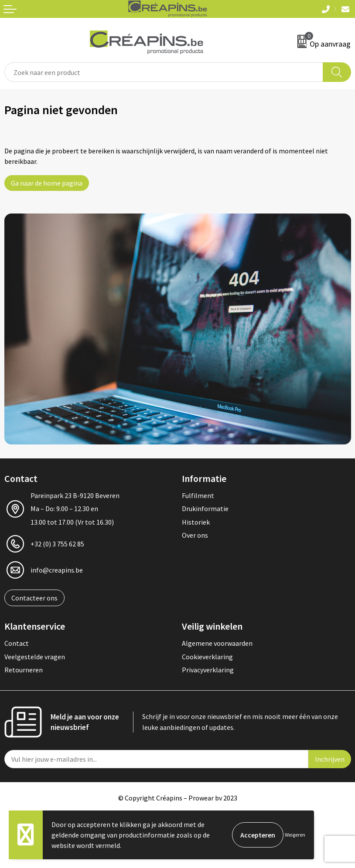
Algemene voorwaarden (217, 643)
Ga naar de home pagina (47, 183)
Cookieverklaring (207, 657)
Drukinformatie (205, 509)
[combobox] (164, 72)
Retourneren (24, 670)
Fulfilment (198, 495)
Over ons (195, 535)
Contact (17, 643)
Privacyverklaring (208, 670)
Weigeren (295, 835)
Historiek (196, 522)
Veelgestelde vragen (35, 657)
